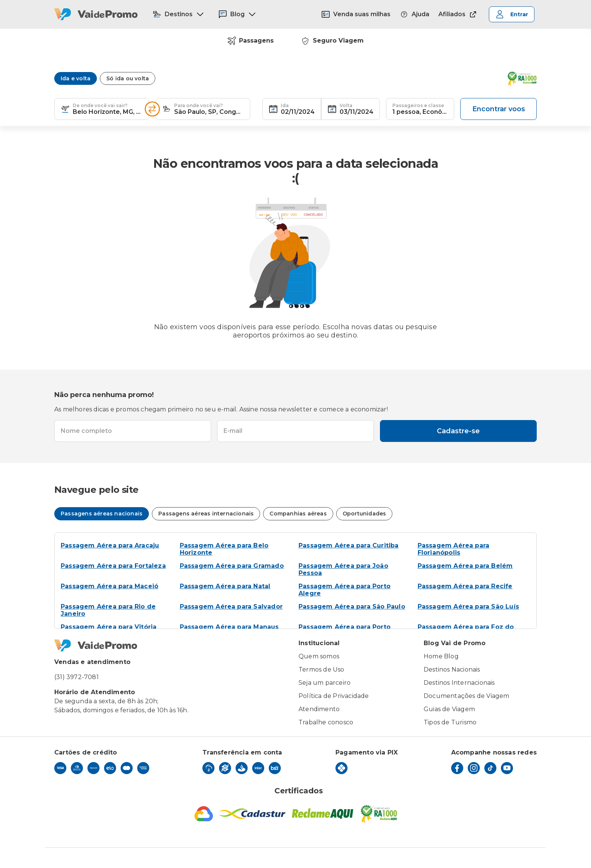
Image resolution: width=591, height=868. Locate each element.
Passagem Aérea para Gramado (232, 566)
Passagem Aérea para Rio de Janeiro (108, 610)
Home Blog (441, 656)
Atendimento (319, 709)
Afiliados (458, 14)
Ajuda (414, 14)
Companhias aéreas (298, 514)
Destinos (178, 14)
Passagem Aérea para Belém (465, 566)
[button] (65, 109)
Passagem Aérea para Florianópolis (454, 549)
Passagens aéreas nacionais (102, 514)
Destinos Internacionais (459, 683)
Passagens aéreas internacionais (206, 514)
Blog (237, 14)
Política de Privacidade (334, 696)
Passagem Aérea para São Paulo (352, 607)
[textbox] (102, 109)
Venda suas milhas (356, 14)
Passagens (251, 41)
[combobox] (108, 109)
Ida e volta (76, 78)
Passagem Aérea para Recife (465, 586)
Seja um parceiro (325, 683)
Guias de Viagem (449, 709)
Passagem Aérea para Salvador (231, 607)
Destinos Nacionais (452, 669)
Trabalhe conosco (326, 722)
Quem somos (319, 656)
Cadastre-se (458, 431)
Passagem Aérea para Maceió (109, 586)
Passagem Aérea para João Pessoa (343, 569)
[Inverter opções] (152, 109)
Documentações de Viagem (467, 696)
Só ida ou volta (128, 78)
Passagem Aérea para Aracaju (110, 545)
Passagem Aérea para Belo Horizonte (224, 549)
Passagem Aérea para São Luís (469, 607)
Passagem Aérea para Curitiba (349, 545)
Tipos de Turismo (450, 722)
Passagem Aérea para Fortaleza (113, 566)
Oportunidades (364, 514)
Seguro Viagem (332, 41)
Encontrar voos (499, 109)
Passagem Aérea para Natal (225, 586)
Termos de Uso (322, 669)
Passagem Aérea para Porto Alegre (344, 590)
